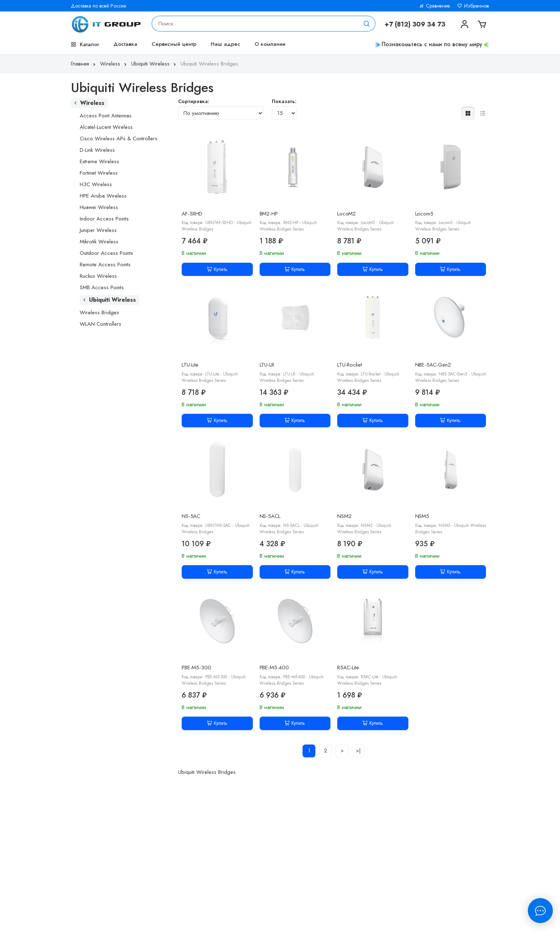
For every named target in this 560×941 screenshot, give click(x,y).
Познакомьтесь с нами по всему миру (432, 44)
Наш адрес (225, 44)
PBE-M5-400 (274, 668)
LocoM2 (347, 214)
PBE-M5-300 (197, 668)
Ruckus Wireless (98, 276)
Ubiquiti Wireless (154, 64)
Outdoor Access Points (106, 253)
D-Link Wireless (97, 150)
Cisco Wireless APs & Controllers (119, 139)
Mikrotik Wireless (99, 242)
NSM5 (422, 516)
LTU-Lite (190, 365)
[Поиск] (367, 24)
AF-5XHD (192, 214)
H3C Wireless (96, 184)
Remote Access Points (105, 265)
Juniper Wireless (98, 230)
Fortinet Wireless (99, 173)
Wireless (114, 64)
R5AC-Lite (348, 668)
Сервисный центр (174, 44)
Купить (217, 269)
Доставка (125, 44)
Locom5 (424, 214)
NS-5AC (191, 516)
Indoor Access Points (104, 219)
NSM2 (344, 516)
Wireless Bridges (99, 312)
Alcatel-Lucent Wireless (106, 127)
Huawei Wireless (99, 207)
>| (358, 751)
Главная (84, 64)
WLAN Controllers (100, 324)
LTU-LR (267, 365)
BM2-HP (269, 214)
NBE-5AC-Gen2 (433, 365)
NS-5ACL (270, 516)
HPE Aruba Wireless (103, 196)
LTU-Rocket (350, 365)
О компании (270, 44)
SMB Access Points (102, 287)
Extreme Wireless (99, 161)
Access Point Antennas (106, 116)
